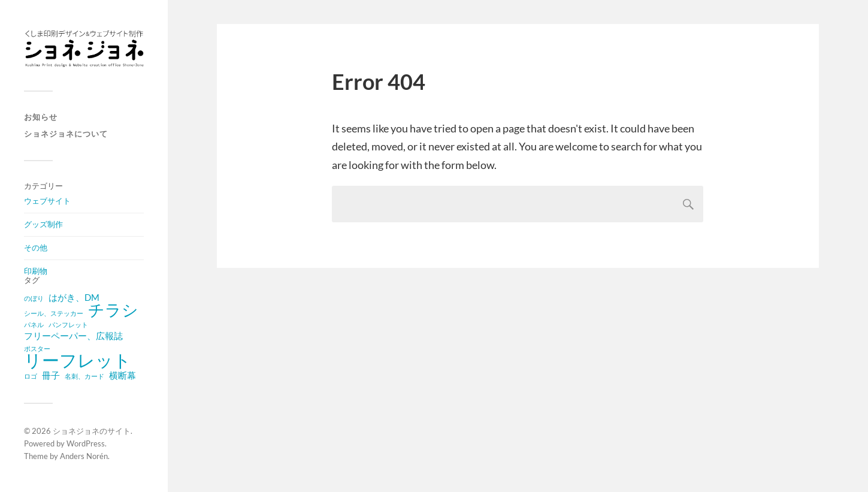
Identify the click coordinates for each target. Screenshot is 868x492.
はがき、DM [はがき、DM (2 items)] (74, 297)
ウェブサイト (47, 201)
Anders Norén (84, 456)
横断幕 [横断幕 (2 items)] (123, 375)
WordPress (86, 443)
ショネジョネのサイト (92, 431)
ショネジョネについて (66, 134)
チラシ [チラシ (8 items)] (113, 310)
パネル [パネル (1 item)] (34, 325)
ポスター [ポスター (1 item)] (37, 348)
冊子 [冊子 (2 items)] (51, 375)
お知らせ (41, 117)
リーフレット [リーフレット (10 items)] (78, 360)
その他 (36, 247)
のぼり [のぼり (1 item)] (34, 298)
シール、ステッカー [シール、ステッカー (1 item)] (54, 313)
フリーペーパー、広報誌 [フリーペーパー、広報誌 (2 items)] (73, 336)
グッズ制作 (43, 224)
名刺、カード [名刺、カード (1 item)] (84, 376)
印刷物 (36, 271)
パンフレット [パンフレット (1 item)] (68, 325)
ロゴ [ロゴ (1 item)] (31, 376)
